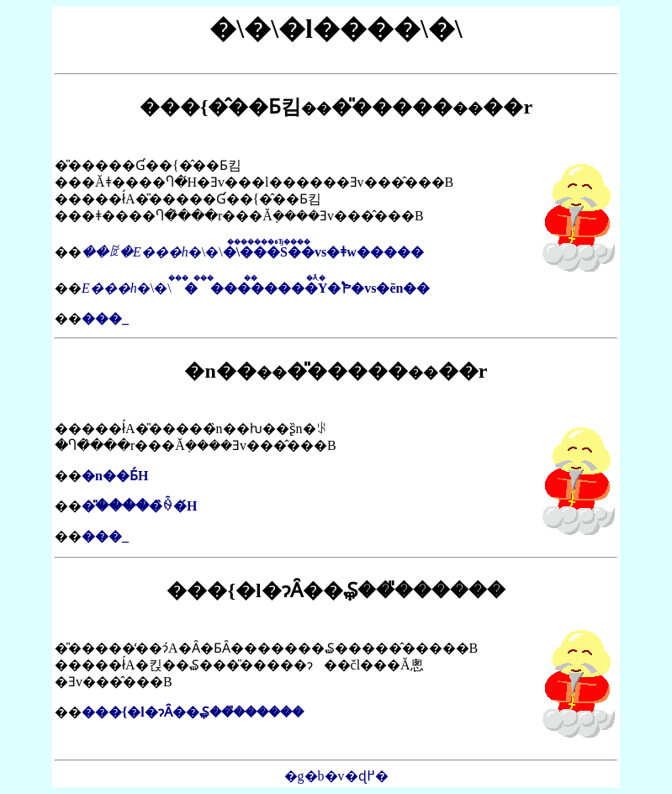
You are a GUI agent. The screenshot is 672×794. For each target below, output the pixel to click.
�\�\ (253, 252)
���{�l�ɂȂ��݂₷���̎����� (193, 712)
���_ (105, 318)
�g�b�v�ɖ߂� (336, 776)
